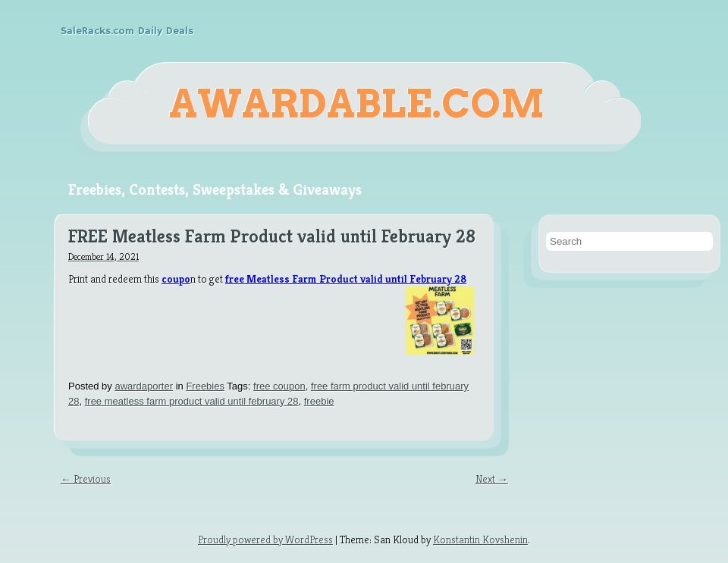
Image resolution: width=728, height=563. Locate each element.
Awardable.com (357, 104)
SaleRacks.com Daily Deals (127, 31)
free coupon (279, 386)
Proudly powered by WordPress (265, 540)
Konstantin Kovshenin (480, 540)
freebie (319, 401)
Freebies (205, 386)
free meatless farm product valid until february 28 (192, 401)
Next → (492, 479)
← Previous (86, 479)
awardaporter (144, 386)
